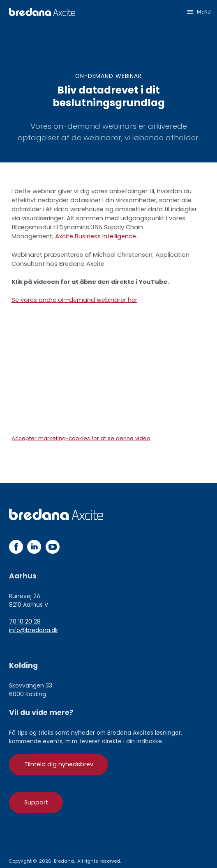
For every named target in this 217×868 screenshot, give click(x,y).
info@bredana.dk (33, 630)
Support (36, 802)
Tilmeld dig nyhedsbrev (59, 764)
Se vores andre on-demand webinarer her (74, 300)
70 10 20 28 (25, 621)
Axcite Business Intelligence (96, 236)
